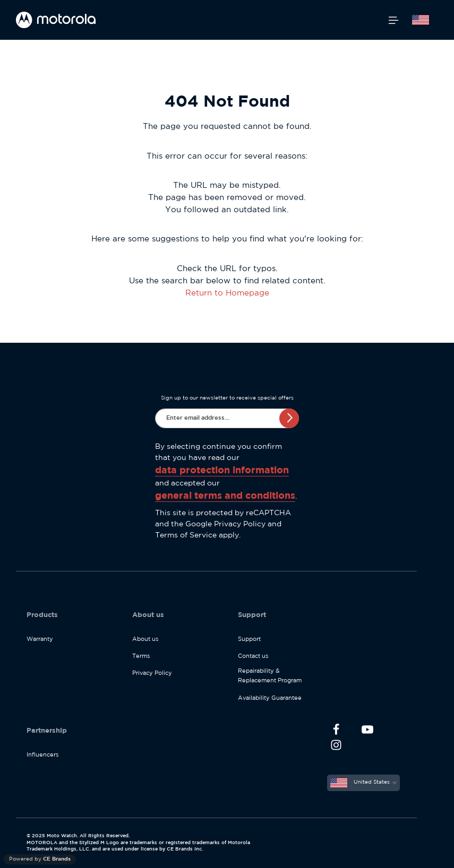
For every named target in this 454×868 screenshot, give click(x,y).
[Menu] (393, 20)
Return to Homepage (227, 293)
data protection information (222, 471)
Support (249, 639)
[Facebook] (336, 731)
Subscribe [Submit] (289, 418)
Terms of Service (186, 535)
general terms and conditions (225, 496)
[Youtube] (367, 731)
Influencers (42, 755)
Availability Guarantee (270, 698)
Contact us (253, 656)
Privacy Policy (240, 524)
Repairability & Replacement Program (270, 676)
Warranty (40, 639)
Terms (141, 656)
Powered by (40, 859)
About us (145, 639)
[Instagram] (336, 747)
